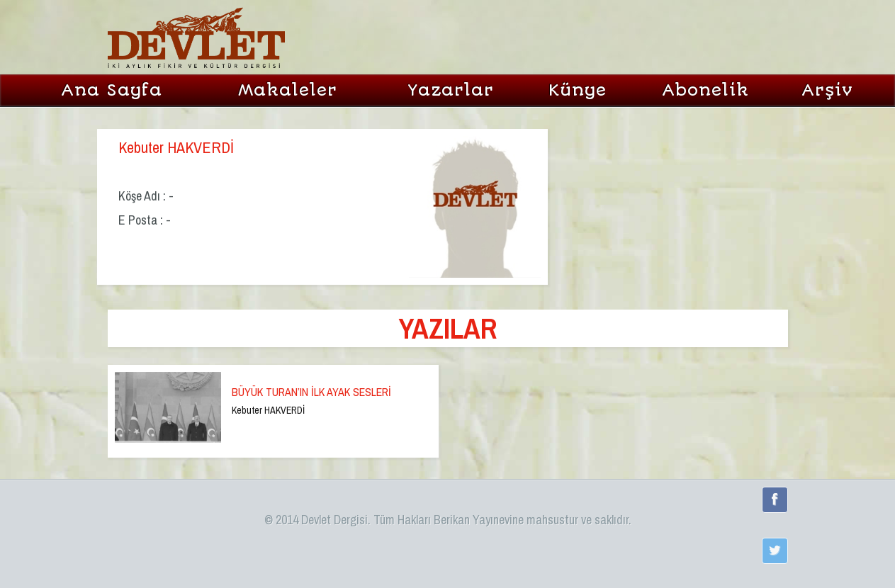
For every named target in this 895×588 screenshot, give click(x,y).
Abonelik (705, 90)
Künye (578, 90)
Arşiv (827, 90)
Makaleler (288, 90)
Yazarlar (451, 90)
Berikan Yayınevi (473, 520)
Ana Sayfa (112, 90)
